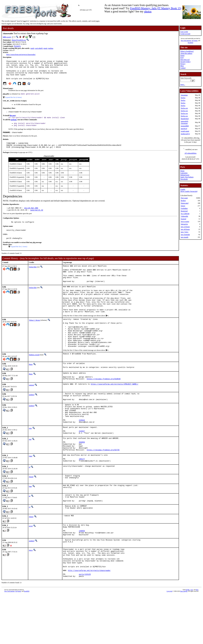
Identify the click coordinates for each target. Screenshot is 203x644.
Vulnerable (184, 216)
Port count (184, 198)
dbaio (31, 389)
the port (13, 121)
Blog (182, 66)
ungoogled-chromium (185, 122)
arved (31, 567)
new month (185, 237)
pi (30, 506)
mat (30, 474)
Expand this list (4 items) (13, 102)
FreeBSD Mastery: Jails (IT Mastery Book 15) (156, 8)
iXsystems (195, 41)
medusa (51, 49)
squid (32, 49)
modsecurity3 (185, 134)
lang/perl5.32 (37, 218)
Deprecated (185, 203)
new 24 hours (185, 227)
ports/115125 (85, 624)
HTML (188, 639)
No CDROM (185, 214)
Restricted (184, 211)
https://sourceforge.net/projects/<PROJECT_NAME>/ (115, 412)
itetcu (31, 594)
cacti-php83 (39, 49)
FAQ (182, 58)
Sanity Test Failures (187, 177)
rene (30, 461)
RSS (197, 639)
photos (148, 11)
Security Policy (186, 62)
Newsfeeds (184, 179)
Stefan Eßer (33, 276)
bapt (30, 526)
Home (182, 171)
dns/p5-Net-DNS (31, 216)
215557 (82, 466)
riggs (31, 494)
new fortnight (185, 235)
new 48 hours (185, 229)
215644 (82, 453)
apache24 (184, 129)
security (9, 37)
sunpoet (31, 412)
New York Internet (186, 41)
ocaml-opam (185, 131)
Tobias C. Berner (34, 339)
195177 (82, 498)
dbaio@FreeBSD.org (19, 40)
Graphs (183, 189)
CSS (192, 639)
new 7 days (185, 232)
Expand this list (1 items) (19, 256)
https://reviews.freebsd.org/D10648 (104, 406)
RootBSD (191, 43)
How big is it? (185, 60)
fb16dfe (17, 46)
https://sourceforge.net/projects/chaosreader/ (21, 55)
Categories (184, 173)
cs (30, 548)
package (14, 125)
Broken (183, 201)
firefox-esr (184, 108)
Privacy (183, 64)
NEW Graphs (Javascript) (189, 191)
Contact (183, 68)
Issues (182, 55)
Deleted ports (185, 175)
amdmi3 (32, 422)
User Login (184, 32)
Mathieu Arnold (34, 380)
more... (183, 85)
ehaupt (31, 516)
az (30, 535)
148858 (82, 573)
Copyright (169, 641)
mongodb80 (185, 126)
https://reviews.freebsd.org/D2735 (103, 488)
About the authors (186, 53)
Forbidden (184, 208)
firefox (183, 98)
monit (45, 49)
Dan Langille (184, 641)
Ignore (183, 206)
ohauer (31, 558)
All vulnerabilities (191, 153)
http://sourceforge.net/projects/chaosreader (89, 619)
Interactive (184, 224)
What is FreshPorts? (187, 51)
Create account (185, 34)
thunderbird (185, 119)
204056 (82, 478)
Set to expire (185, 222)
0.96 (4, 37)
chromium (184, 95)
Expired (183, 219)
